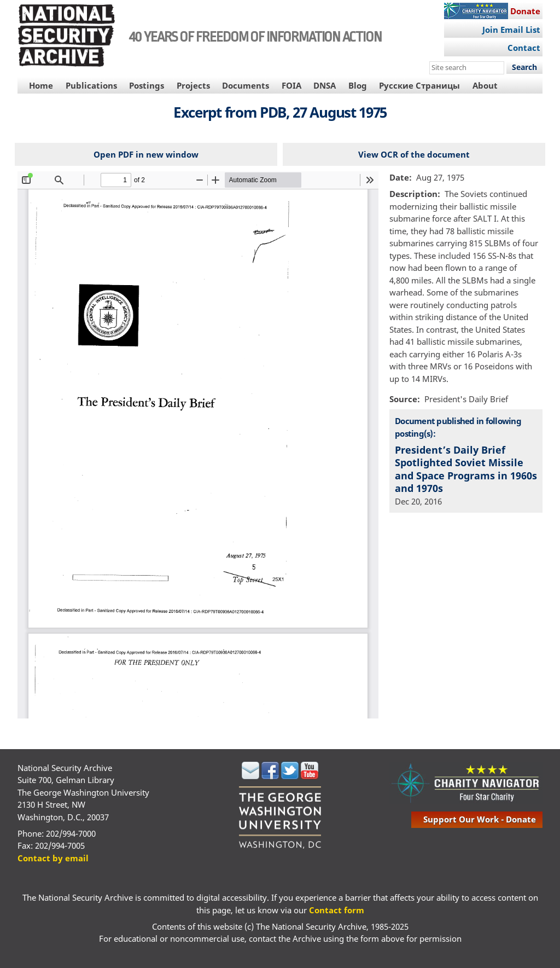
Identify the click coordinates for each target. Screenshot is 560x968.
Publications (91, 85)
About (485, 85)
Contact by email (53, 858)
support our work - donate (480, 819)
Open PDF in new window (146, 154)
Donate (525, 11)
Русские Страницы (419, 85)
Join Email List (511, 30)
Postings (147, 85)
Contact (524, 48)
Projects (193, 85)
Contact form (337, 910)
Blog (358, 85)
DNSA (325, 85)
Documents (246, 85)
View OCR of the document (414, 154)
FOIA (291, 85)
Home (41, 85)
